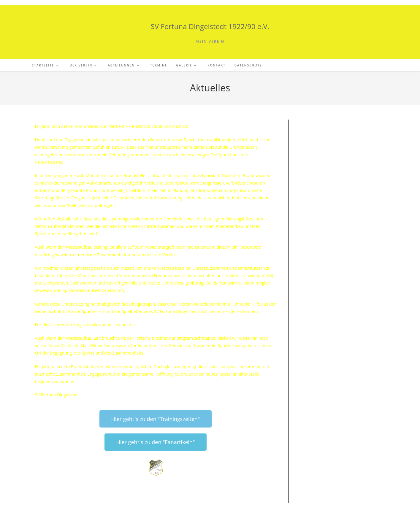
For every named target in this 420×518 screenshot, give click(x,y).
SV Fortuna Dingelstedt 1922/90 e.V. (210, 26)
